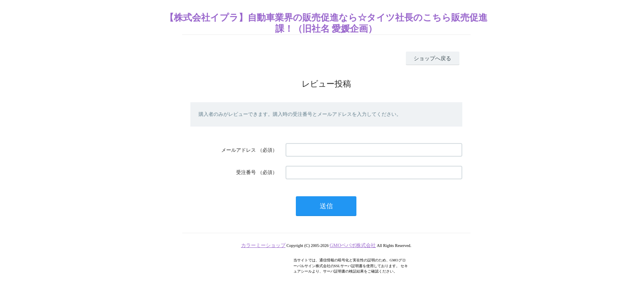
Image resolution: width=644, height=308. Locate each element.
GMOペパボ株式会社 (353, 245)
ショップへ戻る (432, 58)
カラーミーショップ (263, 245)
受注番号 (246, 172)
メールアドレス (239, 150)
